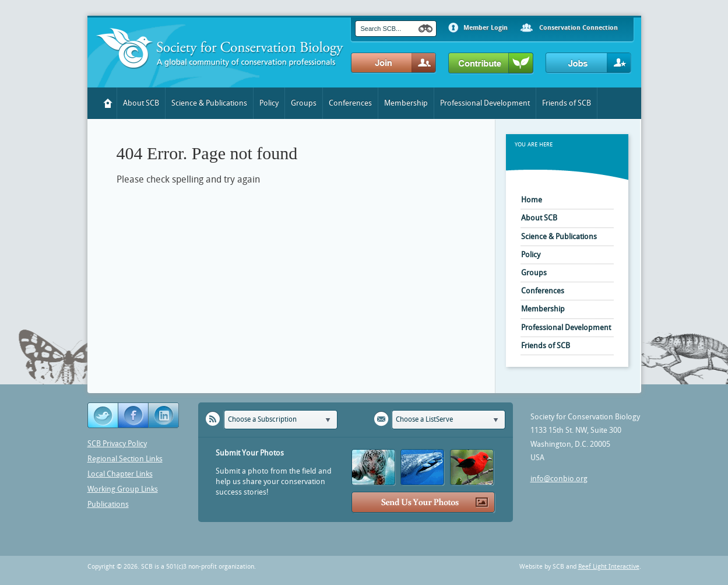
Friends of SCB (567, 103)
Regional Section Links (125, 459)
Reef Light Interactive (609, 567)
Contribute (491, 64)
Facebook (133, 416)
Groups (304, 103)
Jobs (588, 63)
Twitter (103, 416)
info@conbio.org (559, 479)
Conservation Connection (578, 28)
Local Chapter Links (120, 474)
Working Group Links (123, 489)
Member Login (486, 28)
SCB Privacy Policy (117, 444)
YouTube (164, 416)
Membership (406, 103)
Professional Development (485, 103)
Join (394, 63)
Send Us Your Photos (423, 502)
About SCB (141, 103)
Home (108, 103)
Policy (269, 103)
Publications (108, 504)
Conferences (350, 103)
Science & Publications (209, 103)
